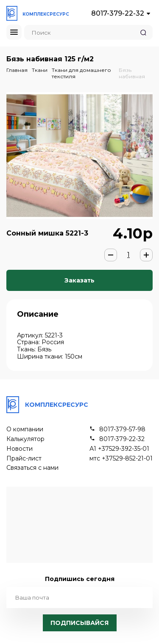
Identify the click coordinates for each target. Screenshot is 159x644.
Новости (20, 449)
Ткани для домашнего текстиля (81, 73)
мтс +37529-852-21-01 (121, 459)
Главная (17, 70)
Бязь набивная (132, 73)
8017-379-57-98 (122, 429)
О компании (25, 429)
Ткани (40, 70)
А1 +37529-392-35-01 (119, 449)
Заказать (79, 280)
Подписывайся (79, 623)
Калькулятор (25, 439)
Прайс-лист (24, 459)
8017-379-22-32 (118, 13)
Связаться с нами (32, 468)
